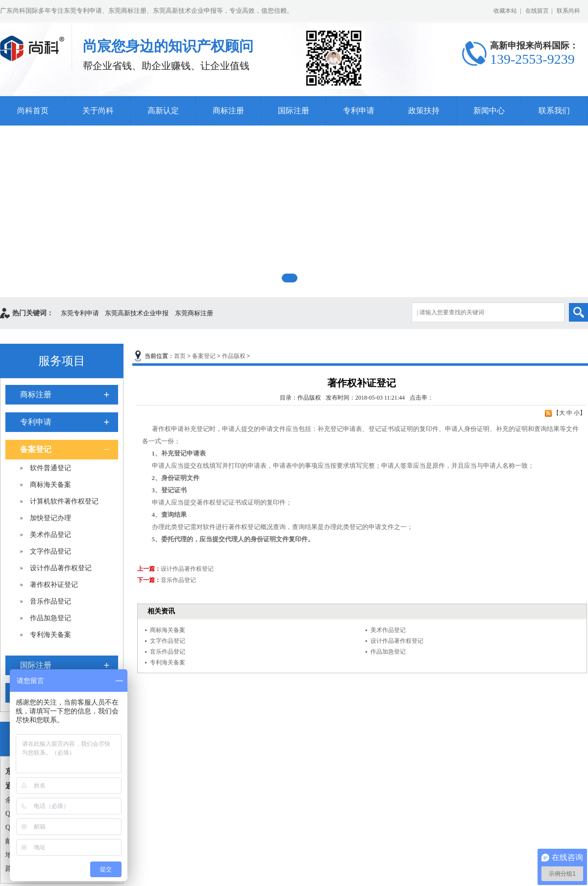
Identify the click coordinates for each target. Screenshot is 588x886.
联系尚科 (568, 11)
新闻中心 (489, 111)
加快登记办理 (50, 518)
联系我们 (554, 111)
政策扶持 (424, 111)
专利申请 (359, 111)
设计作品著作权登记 (61, 568)
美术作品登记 (50, 535)
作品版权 (234, 356)
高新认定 (163, 111)
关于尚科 (98, 111)
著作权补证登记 (54, 585)
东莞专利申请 (80, 313)
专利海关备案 (50, 635)
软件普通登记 (50, 468)
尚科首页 (33, 111)
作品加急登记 (50, 618)
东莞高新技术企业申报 (137, 313)
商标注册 (228, 111)
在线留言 (537, 11)
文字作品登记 (50, 551)
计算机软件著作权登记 (64, 501)
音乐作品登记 (50, 601)
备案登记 (36, 449)
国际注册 (294, 111)
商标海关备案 (50, 485)
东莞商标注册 (194, 313)
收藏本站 (505, 11)
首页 (180, 356)
